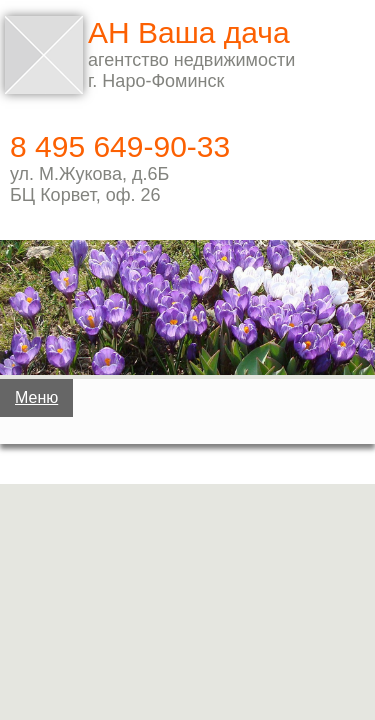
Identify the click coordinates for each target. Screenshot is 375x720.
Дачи (184, 410)
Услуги (188, 662)
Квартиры (184, 599)
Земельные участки (183, 536)
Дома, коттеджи (184, 473)
